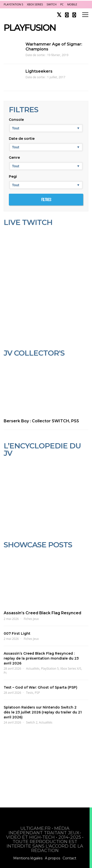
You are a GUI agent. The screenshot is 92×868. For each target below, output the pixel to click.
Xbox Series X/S (71, 669)
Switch (52, 4)
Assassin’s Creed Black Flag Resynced (42, 613)
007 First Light (17, 633)
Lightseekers (39, 71)
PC (62, 4)
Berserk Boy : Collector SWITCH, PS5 (41, 421)
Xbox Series (35, 4)
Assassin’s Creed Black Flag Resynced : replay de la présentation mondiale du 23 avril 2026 (41, 658)
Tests (30, 693)
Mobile (72, 4)
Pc (5, 673)
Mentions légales (28, 858)
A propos (53, 858)
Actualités (33, 669)
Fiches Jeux (31, 619)
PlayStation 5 (13, 4)
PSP (37, 693)
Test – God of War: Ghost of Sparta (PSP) (40, 687)
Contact (69, 858)
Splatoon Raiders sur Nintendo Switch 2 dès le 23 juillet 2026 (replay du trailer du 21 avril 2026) (43, 712)
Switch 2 (32, 722)
